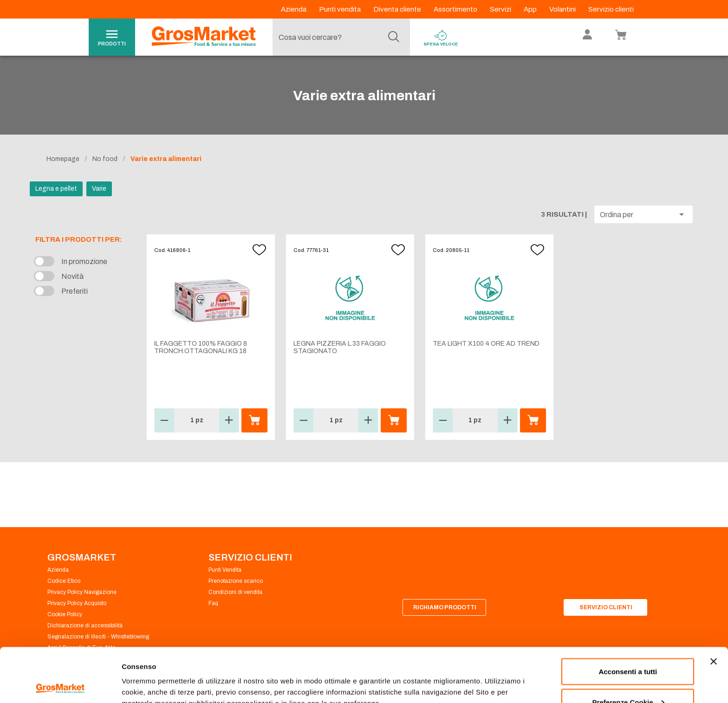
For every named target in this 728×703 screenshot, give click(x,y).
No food (105, 159)
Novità (72, 276)
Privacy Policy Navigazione (82, 592)
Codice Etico (64, 581)
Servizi (501, 9)
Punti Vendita (225, 570)
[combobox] (339, 37)
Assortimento (456, 9)
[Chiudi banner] (714, 607)
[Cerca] (394, 37)
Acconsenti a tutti (628, 617)
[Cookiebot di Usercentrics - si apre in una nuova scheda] (60, 685)
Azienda (294, 9)
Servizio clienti (611, 9)
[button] (643, 214)
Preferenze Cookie (153, 674)
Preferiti (75, 291)
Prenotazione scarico (236, 581)
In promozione (84, 261)
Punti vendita (341, 9)
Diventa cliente (398, 9)
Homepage (63, 159)
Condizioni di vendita (235, 592)
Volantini (563, 9)
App (531, 9)
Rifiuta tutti (628, 678)
